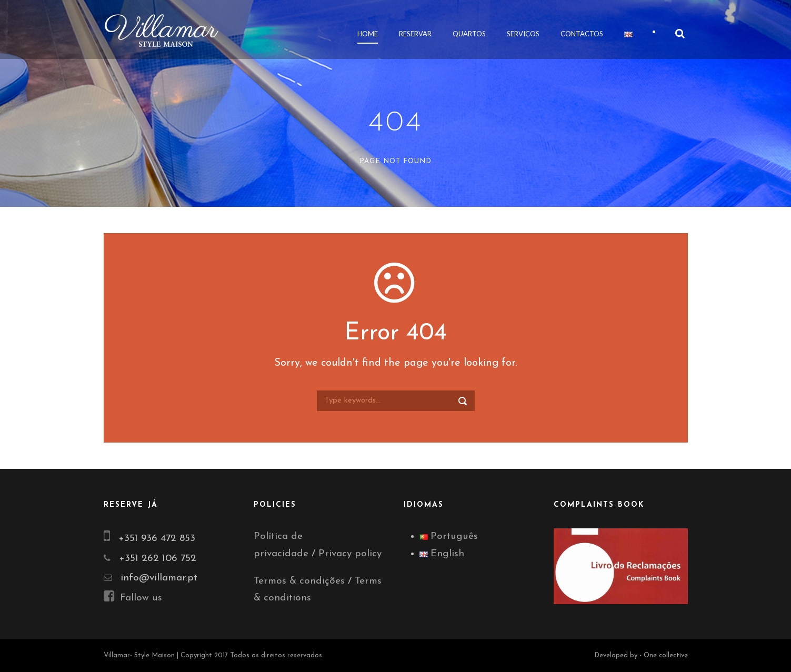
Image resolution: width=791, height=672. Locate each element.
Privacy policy (350, 554)
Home (368, 34)
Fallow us (133, 598)
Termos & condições (299, 581)
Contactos (582, 34)
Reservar (415, 34)
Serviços (523, 34)
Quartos (469, 34)
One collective (666, 655)
